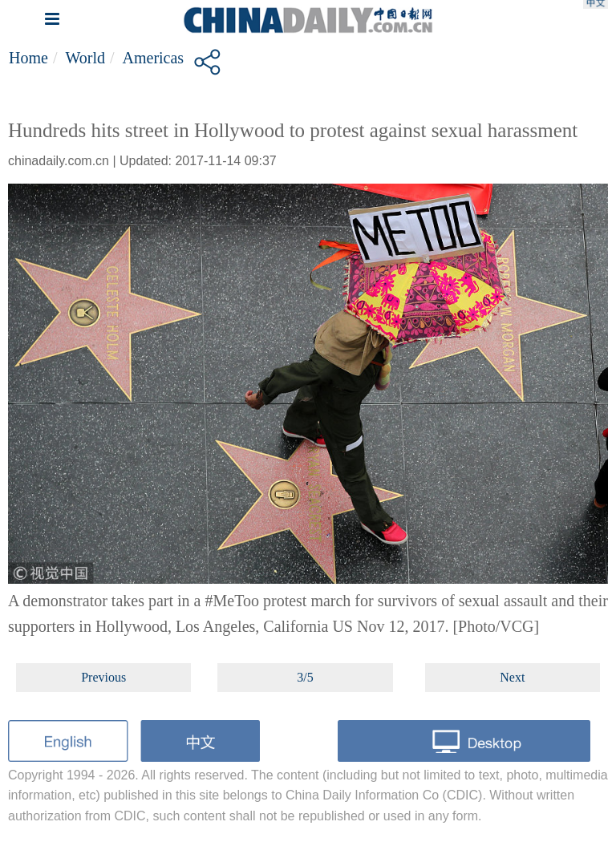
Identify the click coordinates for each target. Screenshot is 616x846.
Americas (154, 58)
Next (512, 677)
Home (28, 58)
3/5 (305, 677)
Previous (103, 677)
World (85, 58)
